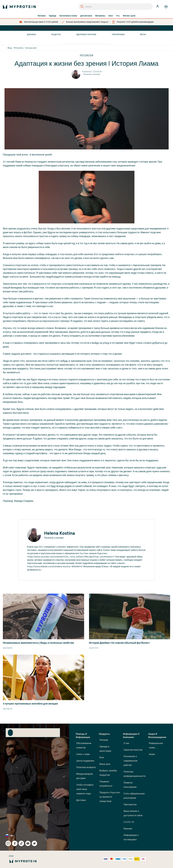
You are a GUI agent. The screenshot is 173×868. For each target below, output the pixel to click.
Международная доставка (85, 776)
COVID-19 (129, 822)
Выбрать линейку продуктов (108, 773)
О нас (126, 743)
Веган (143, 35)
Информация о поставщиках (131, 837)
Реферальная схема (156, 746)
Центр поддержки (85, 761)
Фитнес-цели (129, 16)
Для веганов (86, 16)
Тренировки (118, 35)
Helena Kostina (60, 533)
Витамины (100, 16)
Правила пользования (130, 785)
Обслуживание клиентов (84, 745)
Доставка (81, 800)
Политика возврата (86, 767)
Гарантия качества (133, 750)
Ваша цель (105, 764)
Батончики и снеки (68, 16)
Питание (42, 16)
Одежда (53, 16)
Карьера (128, 829)
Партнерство (130, 804)
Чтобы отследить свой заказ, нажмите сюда (85, 789)
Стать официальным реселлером (134, 796)
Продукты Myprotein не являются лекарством (110, 797)
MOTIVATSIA (87, 55)
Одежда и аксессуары (105, 749)
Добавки (31, 35)
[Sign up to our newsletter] (10, 733)
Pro (118, 16)
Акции (152, 754)
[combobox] (116, 7)
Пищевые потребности (106, 784)
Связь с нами (83, 754)
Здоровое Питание (86, 35)
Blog (10, 48)
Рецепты (56, 35)
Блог (111, 16)
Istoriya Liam (31, 48)
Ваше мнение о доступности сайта (133, 813)
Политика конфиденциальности (135, 774)
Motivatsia (19, 48)
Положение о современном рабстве (130, 761)
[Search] (82, 7)
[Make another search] (86, 42)
